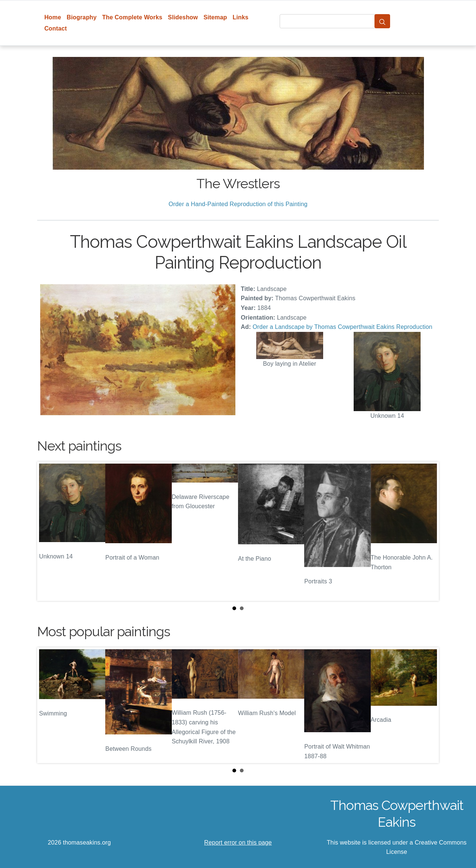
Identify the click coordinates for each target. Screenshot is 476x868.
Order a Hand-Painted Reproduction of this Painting (238, 204)
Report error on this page (238, 843)
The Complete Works (132, 17)
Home (53, 17)
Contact (56, 28)
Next (427, 531)
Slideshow (183, 17)
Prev (49, 531)
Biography (82, 17)
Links (241, 17)
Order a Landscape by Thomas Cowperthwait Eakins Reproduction (342, 327)
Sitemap (215, 17)
